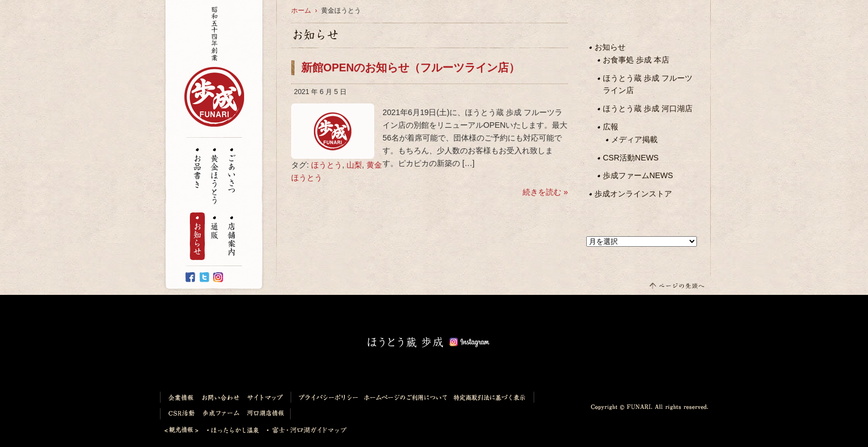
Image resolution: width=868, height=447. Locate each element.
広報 (611, 127)
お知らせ (197, 236)
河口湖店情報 (267, 414)
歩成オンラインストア (633, 194)
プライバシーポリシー (326, 397)
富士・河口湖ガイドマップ (304, 430)
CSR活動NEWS (631, 158)
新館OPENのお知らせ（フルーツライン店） (410, 67)
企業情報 (179, 397)
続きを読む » (544, 192)
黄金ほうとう (215, 177)
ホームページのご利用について (406, 397)
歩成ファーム (221, 414)
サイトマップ (267, 397)
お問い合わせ (221, 397)
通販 (215, 228)
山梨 (354, 165)
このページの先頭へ (676, 285)
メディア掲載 (634, 139)
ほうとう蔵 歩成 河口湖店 (648, 108)
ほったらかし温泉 (233, 430)
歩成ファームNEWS (638, 175)
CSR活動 (179, 414)
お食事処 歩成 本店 (636, 60)
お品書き (197, 168)
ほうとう (327, 165)
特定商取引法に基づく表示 (492, 397)
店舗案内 (232, 236)
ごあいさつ (232, 171)
